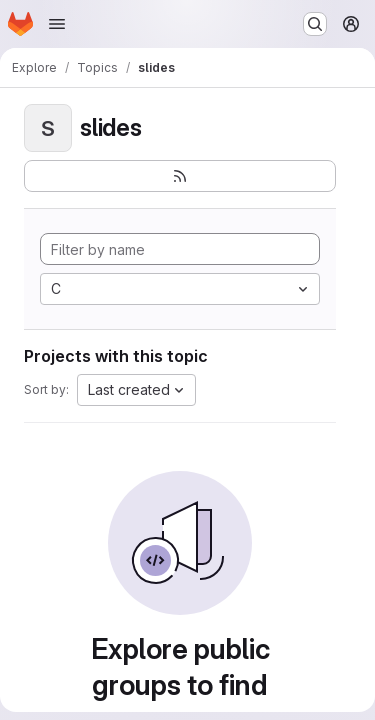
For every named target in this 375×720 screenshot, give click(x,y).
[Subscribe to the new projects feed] (180, 176)
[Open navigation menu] (57, 24)
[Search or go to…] (315, 24)
